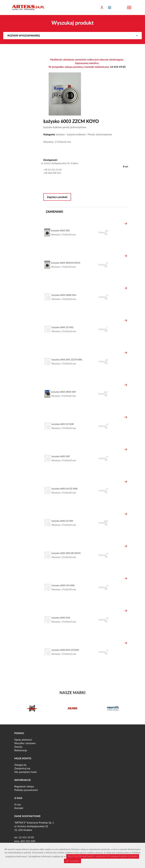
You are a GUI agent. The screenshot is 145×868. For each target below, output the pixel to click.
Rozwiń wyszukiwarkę (72, 35)
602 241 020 (28, 841)
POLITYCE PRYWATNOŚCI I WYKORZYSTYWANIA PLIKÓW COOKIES (103, 856)
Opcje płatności (23, 740)
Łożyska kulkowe (76, 134)
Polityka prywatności (26, 790)
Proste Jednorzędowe (100, 134)
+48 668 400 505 (52, 173)
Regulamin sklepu (24, 786)
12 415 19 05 (118, 67)
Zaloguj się (20, 765)
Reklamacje (21, 750)
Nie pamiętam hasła (26, 772)
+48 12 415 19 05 (53, 170)
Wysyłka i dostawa (25, 743)
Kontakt (19, 808)
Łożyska (60, 134)
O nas (18, 804)
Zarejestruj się (22, 768)
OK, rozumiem (73, 861)
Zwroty (18, 747)
